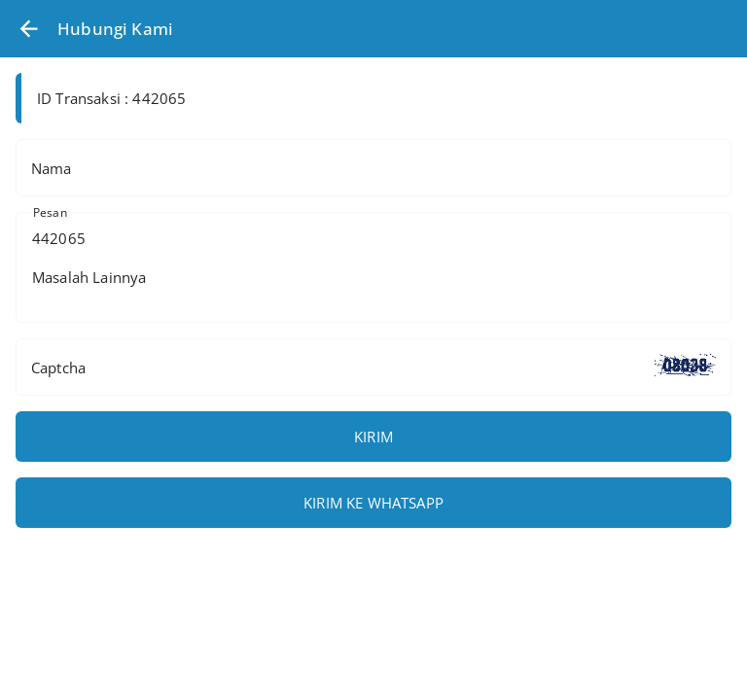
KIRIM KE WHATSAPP (373, 503)
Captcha (58, 367)
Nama (52, 168)
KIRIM (373, 437)
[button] (29, 29)
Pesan (50, 212)
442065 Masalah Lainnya (373, 267)
